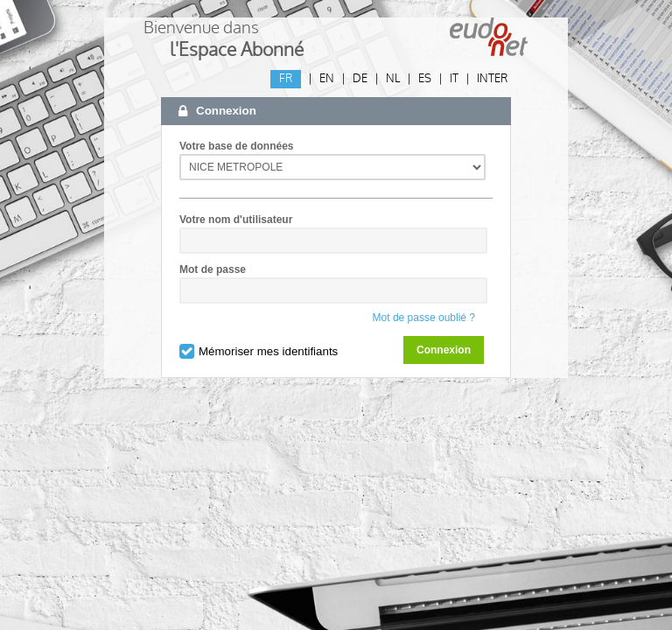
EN (327, 79)
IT (454, 79)
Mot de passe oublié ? (424, 318)
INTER (492, 79)
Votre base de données (236, 146)
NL (393, 79)
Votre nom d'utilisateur (236, 220)
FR (286, 79)
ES (425, 79)
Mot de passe (213, 269)
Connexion (444, 350)
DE (360, 79)
